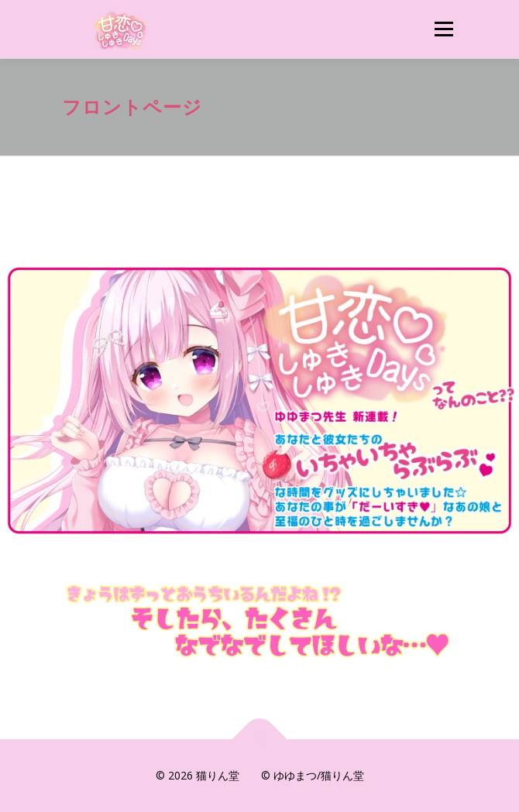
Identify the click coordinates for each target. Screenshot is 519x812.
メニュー (443, 29)
